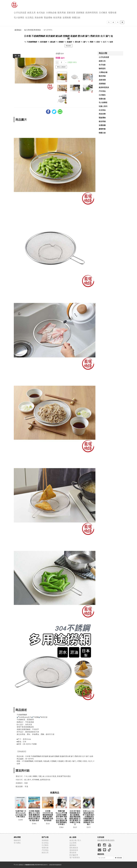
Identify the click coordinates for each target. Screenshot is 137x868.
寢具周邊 (62, 12)
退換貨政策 (74, 850)
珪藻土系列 (103, 106)
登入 (79, 840)
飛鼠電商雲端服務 (55, 865)
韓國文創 (76, 17)
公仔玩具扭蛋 (20, 12)
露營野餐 (102, 129)
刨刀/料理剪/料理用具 (33, 30)
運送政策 (73, 853)
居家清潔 (71, 12)
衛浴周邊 (57, 17)
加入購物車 (61, 67)
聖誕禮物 (48, 17)
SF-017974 (48, 30)
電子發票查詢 (75, 857)
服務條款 (73, 845)
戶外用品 (102, 91)
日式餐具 (103, 12)
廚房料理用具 (92, 12)
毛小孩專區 (19, 17)
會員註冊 (73, 840)
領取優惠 (118, 858)
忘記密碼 (73, 843)
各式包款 (41, 12)
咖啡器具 (102, 68)
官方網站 (17, 843)
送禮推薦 (67, 17)
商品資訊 (68, 46)
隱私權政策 (74, 848)
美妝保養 (39, 17)
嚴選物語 (18, 30)
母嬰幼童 (112, 12)
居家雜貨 (80, 12)
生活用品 (29, 17)
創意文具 (31, 12)
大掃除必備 (51, 12)
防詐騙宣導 (74, 855)
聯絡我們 (17, 840)
